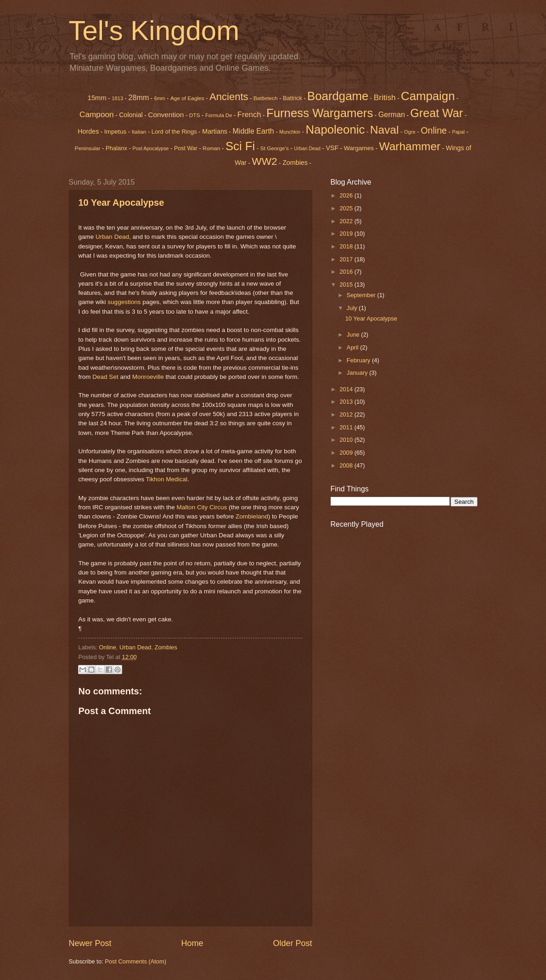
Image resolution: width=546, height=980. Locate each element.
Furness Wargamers (320, 113)
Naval (385, 130)
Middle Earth (253, 131)
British (385, 97)
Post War (186, 148)
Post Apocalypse (151, 148)
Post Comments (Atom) (135, 961)
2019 (347, 234)
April (353, 347)
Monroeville (148, 377)
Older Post (292, 943)
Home (192, 943)
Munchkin (290, 132)
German (392, 114)
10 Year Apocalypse (121, 203)
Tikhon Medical (167, 479)
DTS (195, 115)
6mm (160, 98)
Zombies (295, 163)
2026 (347, 195)
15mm (97, 98)
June (354, 335)
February (359, 360)
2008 (347, 465)
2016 (347, 272)
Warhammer (410, 146)
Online (108, 647)
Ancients (229, 97)
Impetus (115, 132)
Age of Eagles (187, 98)
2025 (347, 208)
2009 (347, 453)
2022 (347, 221)
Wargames (359, 148)
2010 (347, 440)
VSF (332, 148)
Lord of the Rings (174, 132)
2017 (347, 259)
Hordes (88, 131)
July (353, 308)
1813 (117, 98)
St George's (275, 148)
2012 (347, 414)
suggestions (124, 302)
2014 (347, 389)
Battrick (293, 98)
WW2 (264, 161)
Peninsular (88, 148)
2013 (347, 402)
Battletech (266, 98)
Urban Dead (307, 148)
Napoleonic (335, 130)
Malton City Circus (202, 507)
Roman (211, 148)
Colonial (131, 115)
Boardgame (338, 96)
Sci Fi (240, 146)
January (358, 373)
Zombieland (252, 516)
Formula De (219, 115)
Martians (215, 131)
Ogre (410, 132)
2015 (347, 284)
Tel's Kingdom (154, 31)
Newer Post (90, 943)
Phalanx (116, 148)
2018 (347, 246)
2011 (347, 427)
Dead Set (105, 377)
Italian (139, 132)
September (362, 295)
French (249, 115)
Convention (166, 115)
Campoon (97, 114)
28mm (139, 97)
